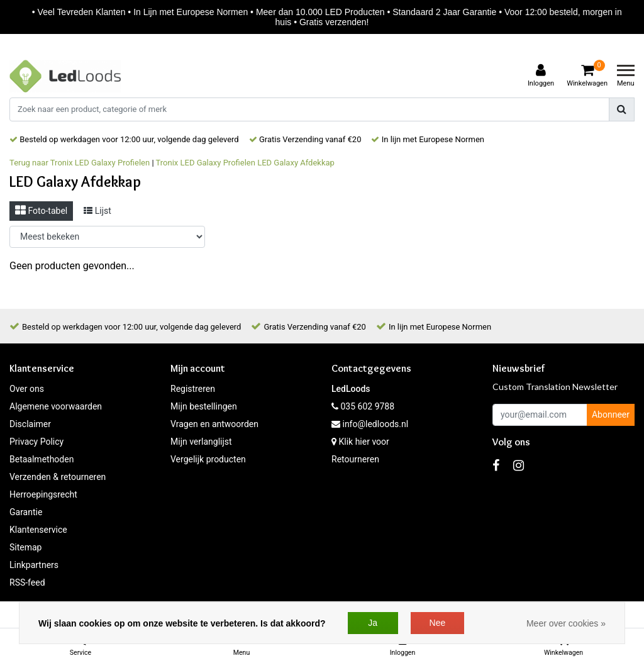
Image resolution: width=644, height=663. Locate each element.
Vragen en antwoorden (214, 424)
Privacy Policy (36, 442)
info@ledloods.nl (370, 424)
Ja (373, 623)
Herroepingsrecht (43, 494)
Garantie (26, 512)
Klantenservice (38, 530)
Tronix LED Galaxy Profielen (206, 163)
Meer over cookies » (566, 623)
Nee (438, 623)
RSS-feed (27, 582)
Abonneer (611, 415)
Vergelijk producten (208, 459)
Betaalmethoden (42, 459)
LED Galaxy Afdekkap (296, 163)
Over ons (27, 389)
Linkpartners (34, 565)
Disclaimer (30, 424)
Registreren (193, 389)
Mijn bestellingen (204, 406)
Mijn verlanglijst (201, 442)
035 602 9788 (363, 406)
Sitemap (25, 547)
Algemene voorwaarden (56, 406)
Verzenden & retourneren (58, 477)
